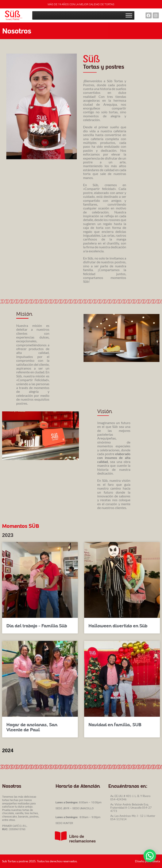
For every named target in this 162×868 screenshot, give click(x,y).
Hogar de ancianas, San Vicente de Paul (32, 727)
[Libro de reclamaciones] (61, 836)
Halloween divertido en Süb (118, 626)
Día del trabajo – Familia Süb (37, 626)
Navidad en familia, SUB (115, 724)
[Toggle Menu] (129, 15)
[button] (150, 855)
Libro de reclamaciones (82, 839)
